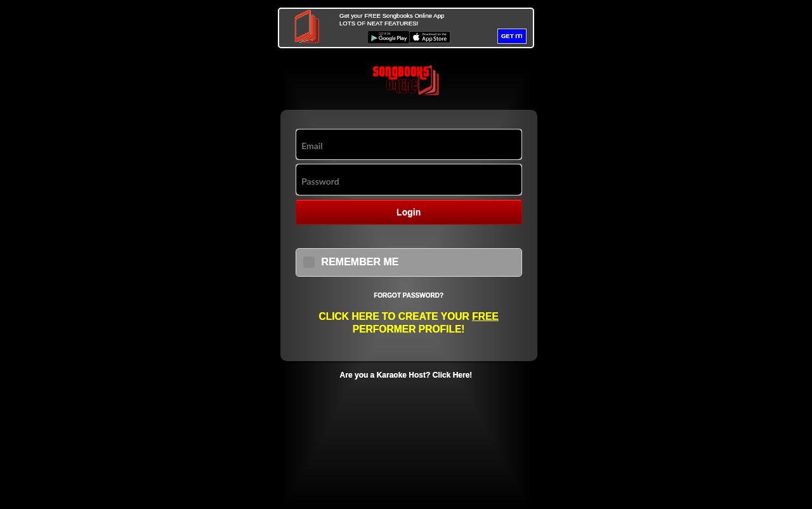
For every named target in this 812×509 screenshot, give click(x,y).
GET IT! (512, 36)
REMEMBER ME (360, 262)
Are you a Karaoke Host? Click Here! (406, 375)
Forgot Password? (409, 295)
